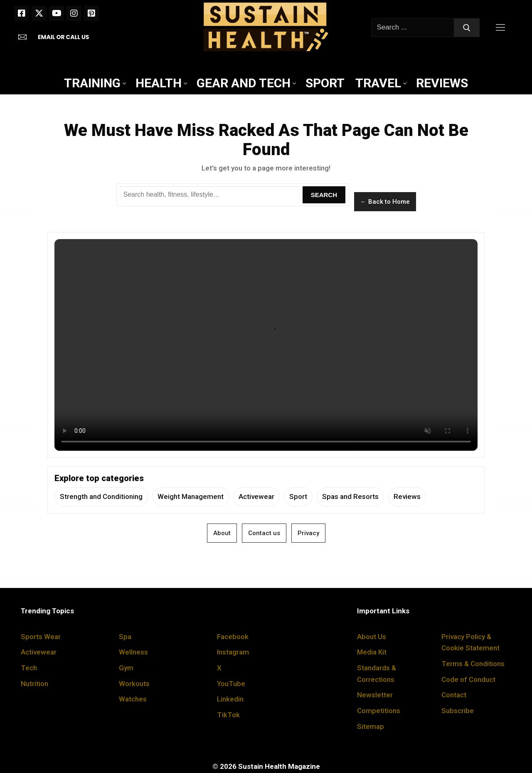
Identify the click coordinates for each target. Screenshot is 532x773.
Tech (29, 668)
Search (324, 195)
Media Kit (372, 652)
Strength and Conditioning (101, 496)
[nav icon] (502, 27)
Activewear (256, 496)
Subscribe (458, 711)
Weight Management (191, 496)
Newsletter (375, 695)
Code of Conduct (468, 679)
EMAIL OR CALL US (63, 37)
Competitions (379, 711)
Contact (454, 695)
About (222, 533)
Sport (298, 496)
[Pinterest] (91, 13)
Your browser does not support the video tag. (266, 345)
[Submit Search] (467, 27)
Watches (133, 699)
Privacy (308, 533)
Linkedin (230, 699)
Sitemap (371, 726)
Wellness (133, 652)
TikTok (228, 715)
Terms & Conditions (473, 664)
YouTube (231, 684)
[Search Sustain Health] (210, 195)
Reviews (407, 496)
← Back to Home (385, 202)
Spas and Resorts (350, 496)
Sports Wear (41, 637)
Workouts (134, 684)
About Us (372, 637)
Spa (125, 637)
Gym (126, 668)
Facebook (233, 637)
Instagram (233, 652)
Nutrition (34, 684)
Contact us (264, 533)
